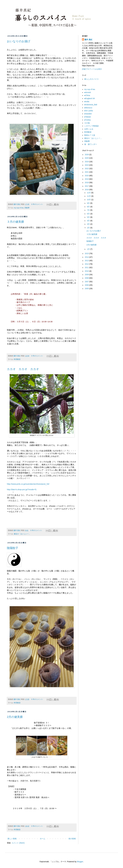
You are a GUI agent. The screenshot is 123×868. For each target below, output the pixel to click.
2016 (87, 190)
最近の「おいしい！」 (22, 534)
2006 (87, 285)
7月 (89, 210)
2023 (87, 165)
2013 (87, 261)
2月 (89, 228)
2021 (87, 172)
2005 (87, 289)
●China (87, 95)
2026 (87, 155)
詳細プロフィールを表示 (92, 69)
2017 (87, 186)
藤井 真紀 (88, 40)
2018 (87, 183)
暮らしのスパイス (91, 79)
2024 (87, 162)
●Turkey (88, 120)
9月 (89, 203)
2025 (87, 158)
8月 (89, 207)
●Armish (88, 92)
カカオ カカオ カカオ (23, 369)
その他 (87, 123)
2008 (87, 278)
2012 (87, 264)
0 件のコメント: (37, 204)
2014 (87, 257)
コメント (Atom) (18, 843)
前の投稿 (72, 839)
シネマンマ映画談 (91, 126)
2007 (87, 282)
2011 (87, 267)
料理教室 (17, 359)
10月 (89, 200)
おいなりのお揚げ (19, 41)
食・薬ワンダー (91, 144)
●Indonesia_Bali (91, 105)
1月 (89, 249)
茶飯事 (27, 208)
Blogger (80, 862)
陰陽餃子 (13, 548)
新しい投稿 (12, 839)
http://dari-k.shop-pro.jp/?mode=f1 (22, 489)
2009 (87, 275)
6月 (89, 214)
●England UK (90, 98)
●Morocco (88, 108)
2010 (87, 271)
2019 (87, 179)
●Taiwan (88, 117)
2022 (87, 169)
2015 (87, 253)
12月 (89, 193)
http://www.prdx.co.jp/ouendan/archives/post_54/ (28, 484)
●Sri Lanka (89, 111)
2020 (87, 176)
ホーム (43, 839)
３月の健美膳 (15, 222)
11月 (89, 196)
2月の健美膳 (15, 717)
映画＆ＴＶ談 (90, 135)
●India (87, 102)
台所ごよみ (89, 129)
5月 (89, 217)
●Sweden (88, 114)
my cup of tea (19, 208)
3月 (89, 224)
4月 (89, 221)
